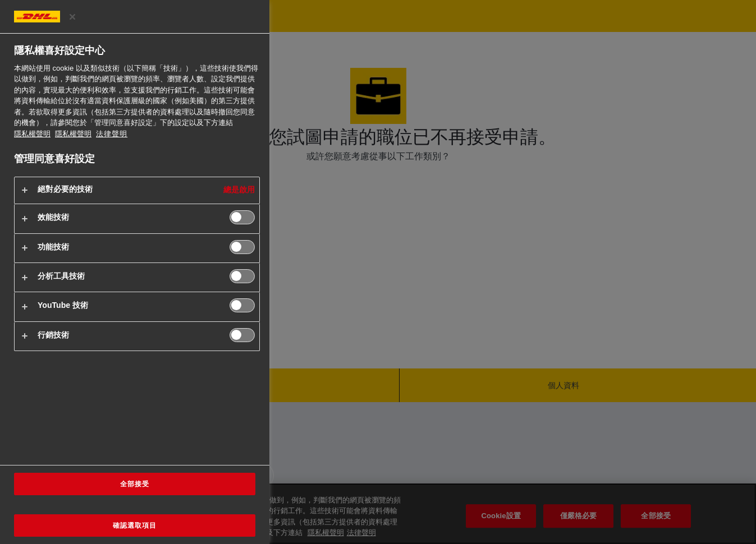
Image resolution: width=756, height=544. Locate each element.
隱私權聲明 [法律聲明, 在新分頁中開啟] (73, 134)
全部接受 (135, 484)
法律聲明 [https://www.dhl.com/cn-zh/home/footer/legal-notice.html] (112, 134)
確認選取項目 (135, 525)
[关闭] (72, 17)
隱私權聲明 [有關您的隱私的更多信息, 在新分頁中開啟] (32, 134)
